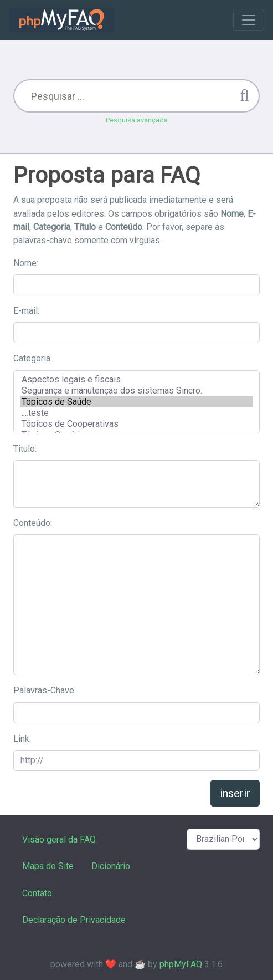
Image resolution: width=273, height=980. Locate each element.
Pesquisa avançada (137, 120)
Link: (22, 739)
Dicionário (111, 866)
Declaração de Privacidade (74, 920)
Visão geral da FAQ (59, 839)
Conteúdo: (33, 523)
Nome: (26, 263)
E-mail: (26, 311)
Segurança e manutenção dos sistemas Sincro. (136, 391)
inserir (235, 793)
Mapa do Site (48, 866)
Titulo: (25, 449)
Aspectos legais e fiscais (136, 380)
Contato (37, 893)
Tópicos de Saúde (136, 402)
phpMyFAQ (181, 964)
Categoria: (33, 358)
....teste (136, 413)
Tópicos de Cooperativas (136, 424)
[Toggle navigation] (249, 20)
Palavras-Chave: (45, 690)
